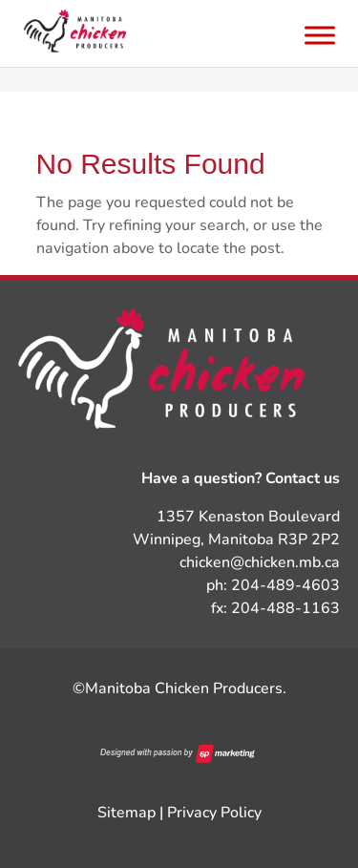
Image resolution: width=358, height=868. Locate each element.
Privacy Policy (214, 813)
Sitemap (126, 813)
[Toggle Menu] (320, 35)
